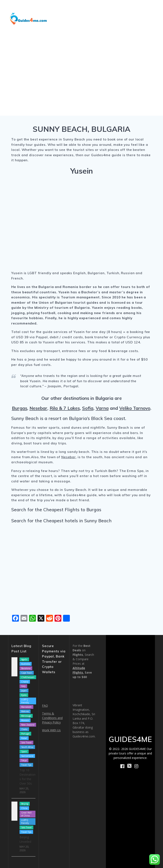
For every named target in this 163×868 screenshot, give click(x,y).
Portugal (25, 734)
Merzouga (26, 716)
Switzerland (27, 756)
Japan (24, 691)
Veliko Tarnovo (135, 408)
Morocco (25, 720)
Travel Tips (26, 765)
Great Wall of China (26, 814)
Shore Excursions (122, 8)
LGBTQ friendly (25, 701)
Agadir (24, 659)
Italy (23, 686)
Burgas (20, 408)
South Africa (27, 747)
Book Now (143, 18)
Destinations (84, 8)
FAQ (45, 706)
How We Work (87, 18)
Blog (151, 8)
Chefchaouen (28, 677)
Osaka (24, 729)
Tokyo (24, 760)
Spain (24, 751)
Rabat (24, 738)
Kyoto (24, 695)
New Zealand (28, 725)
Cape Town (27, 673)
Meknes (25, 711)
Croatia (25, 682)
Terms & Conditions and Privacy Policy (52, 718)
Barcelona (26, 668)
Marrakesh (26, 707)
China (24, 808)
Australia (26, 664)
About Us (116, 18)
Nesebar (38, 408)
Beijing (25, 804)
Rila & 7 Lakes (65, 408)
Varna (102, 408)
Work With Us (51, 730)
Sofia (88, 408)
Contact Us (145, 29)
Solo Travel (26, 743)
